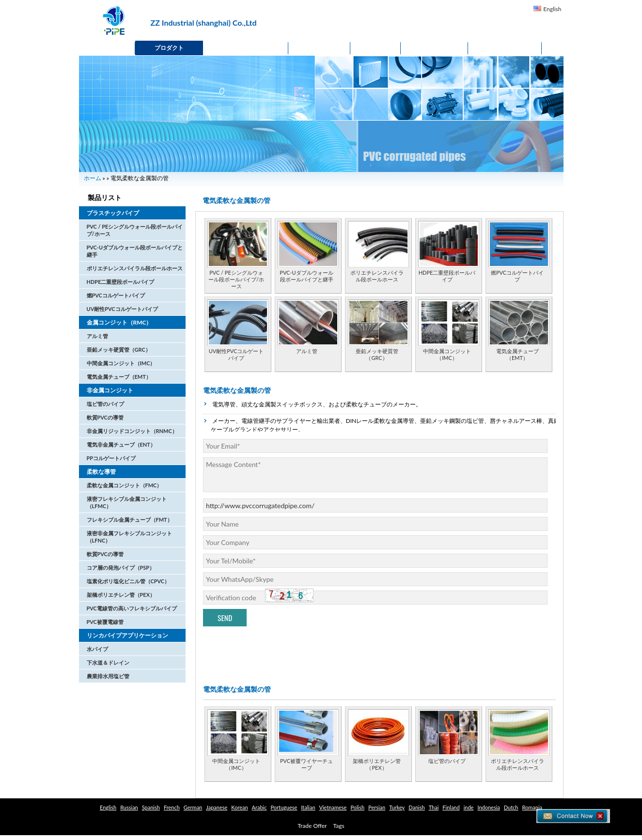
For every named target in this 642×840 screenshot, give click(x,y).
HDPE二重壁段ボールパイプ (121, 282)
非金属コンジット (110, 390)
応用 (376, 48)
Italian (308, 807)
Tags (339, 826)
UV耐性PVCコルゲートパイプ (122, 309)
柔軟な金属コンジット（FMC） (125, 485)
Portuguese (284, 807)
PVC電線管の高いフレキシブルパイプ (132, 608)
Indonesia (488, 807)
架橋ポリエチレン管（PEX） (121, 595)
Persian (377, 807)
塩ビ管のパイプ (105, 404)
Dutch (511, 807)
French (172, 807)
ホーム (107, 48)
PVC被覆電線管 (105, 622)
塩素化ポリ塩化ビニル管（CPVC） (128, 581)
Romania (532, 807)
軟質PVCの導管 (105, 417)
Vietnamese (333, 807)
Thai (434, 807)
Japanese (217, 807)
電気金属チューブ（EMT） (119, 377)
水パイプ (97, 649)
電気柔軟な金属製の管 (237, 390)
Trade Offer (312, 826)
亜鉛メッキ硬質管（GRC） (119, 350)
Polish (357, 807)
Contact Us (434, 48)
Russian (129, 807)
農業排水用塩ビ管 (108, 676)
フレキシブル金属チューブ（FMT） (130, 520)
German (193, 807)
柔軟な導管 (101, 472)
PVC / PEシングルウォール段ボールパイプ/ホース (236, 279)
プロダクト (169, 48)
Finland (451, 807)
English (552, 9)
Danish (416, 807)
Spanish (151, 807)
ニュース (319, 48)
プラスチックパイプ (113, 213)
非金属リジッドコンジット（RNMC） (132, 431)
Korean (239, 807)
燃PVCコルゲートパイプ (116, 295)
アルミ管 (97, 336)
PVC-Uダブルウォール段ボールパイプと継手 (306, 276)
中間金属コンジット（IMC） (121, 363)
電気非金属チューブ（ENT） (121, 444)
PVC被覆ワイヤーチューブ (306, 764)
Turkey (397, 807)
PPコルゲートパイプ (111, 458)
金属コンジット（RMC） (119, 322)
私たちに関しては (246, 48)
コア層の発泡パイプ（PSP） (121, 568)
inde (469, 807)
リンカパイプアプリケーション (127, 635)
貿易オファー (505, 48)
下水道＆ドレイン (108, 662)
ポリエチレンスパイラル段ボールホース (135, 268)
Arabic (259, 807)
